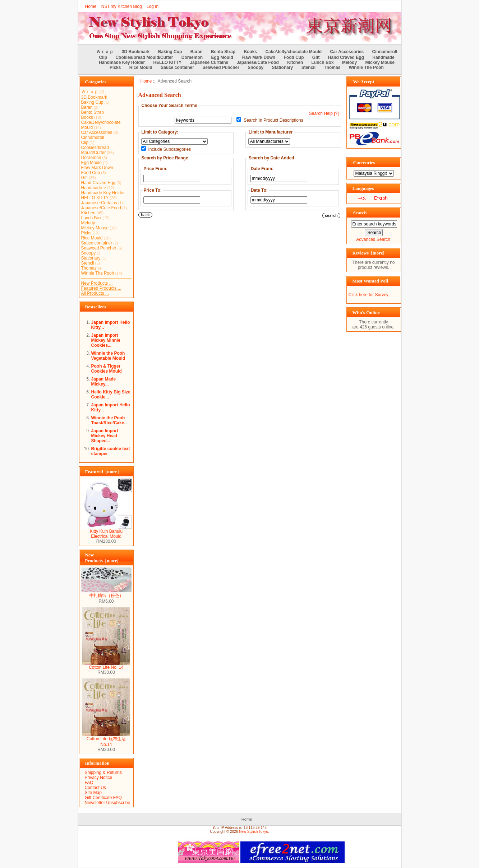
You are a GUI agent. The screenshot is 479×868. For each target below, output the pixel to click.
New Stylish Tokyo (254, 832)
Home (91, 6)
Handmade (383, 57)
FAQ (89, 783)
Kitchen (295, 62)
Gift (316, 57)
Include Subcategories (170, 149)
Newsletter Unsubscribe (108, 803)
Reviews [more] (369, 253)
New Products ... (97, 283)
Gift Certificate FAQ (103, 798)
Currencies (364, 162)
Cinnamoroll (384, 52)
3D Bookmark (136, 52)
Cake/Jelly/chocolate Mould (293, 52)
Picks (115, 67)
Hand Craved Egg (346, 57)
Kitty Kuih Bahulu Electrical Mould (106, 532)
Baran (197, 52)
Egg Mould (222, 57)
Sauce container (177, 67)
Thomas (332, 67)
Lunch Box (323, 62)
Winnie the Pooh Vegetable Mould (108, 356)
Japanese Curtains (209, 62)
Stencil (308, 67)
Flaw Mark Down (258, 57)
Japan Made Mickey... (104, 382)
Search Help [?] (324, 113)
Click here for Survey (369, 295)
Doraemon (192, 57)
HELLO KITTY (167, 62)
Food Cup (294, 57)
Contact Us (95, 788)
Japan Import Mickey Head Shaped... (105, 436)
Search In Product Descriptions (273, 120)
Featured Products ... (101, 288)
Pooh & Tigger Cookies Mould (107, 369)
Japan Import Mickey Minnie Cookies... (106, 340)
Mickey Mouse (380, 62)
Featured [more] (102, 472)
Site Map (93, 793)
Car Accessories (347, 52)
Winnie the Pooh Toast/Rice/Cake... (110, 420)
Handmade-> (94, 188)
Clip (103, 57)
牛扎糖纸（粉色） (106, 593)
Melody (349, 62)
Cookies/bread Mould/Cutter (144, 57)
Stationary (283, 67)
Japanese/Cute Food (258, 62)
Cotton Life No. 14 (106, 665)
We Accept (364, 82)
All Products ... (95, 293)
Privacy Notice (99, 778)
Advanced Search (373, 239)
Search (360, 213)
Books (250, 52)
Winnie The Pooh (366, 67)
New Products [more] (102, 558)
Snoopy (255, 67)
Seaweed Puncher (221, 67)
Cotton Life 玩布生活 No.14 (106, 739)
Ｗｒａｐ (105, 52)
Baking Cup (170, 52)
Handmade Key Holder (122, 62)
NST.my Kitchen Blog (122, 6)
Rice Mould (141, 67)
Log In (153, 6)
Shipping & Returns (103, 773)
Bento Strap (223, 52)
